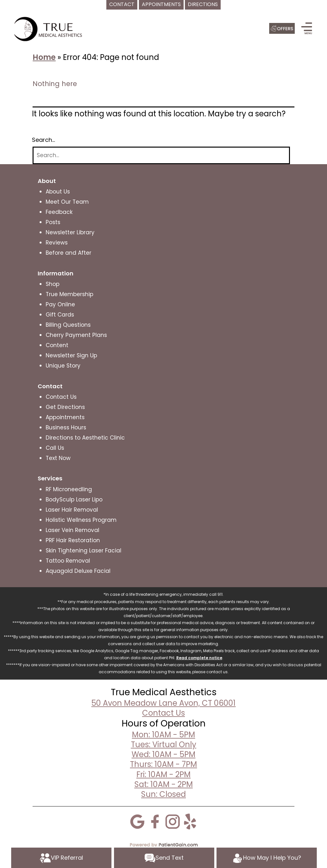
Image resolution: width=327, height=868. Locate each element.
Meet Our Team (67, 202)
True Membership (69, 294)
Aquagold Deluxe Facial (78, 571)
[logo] (49, 29)
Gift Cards (60, 315)
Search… (43, 140)
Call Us (55, 448)
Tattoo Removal (68, 561)
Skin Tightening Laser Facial (84, 551)
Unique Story (63, 366)
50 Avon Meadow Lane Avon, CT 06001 (163, 703)
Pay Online (60, 304)
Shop (53, 284)
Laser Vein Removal (72, 530)
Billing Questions (68, 325)
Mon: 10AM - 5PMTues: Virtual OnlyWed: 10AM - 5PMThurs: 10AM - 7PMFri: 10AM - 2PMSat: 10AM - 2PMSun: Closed (163, 764)
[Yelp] (190, 821)
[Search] (161, 155)
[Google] (137, 821)
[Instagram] (172, 821)
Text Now (58, 458)
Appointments (65, 417)
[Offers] (282, 28)
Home (44, 57)
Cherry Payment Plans (76, 335)
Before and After (68, 253)
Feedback (59, 212)
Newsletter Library (70, 232)
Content (57, 345)
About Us (58, 192)
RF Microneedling (69, 489)
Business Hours (66, 427)
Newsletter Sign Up (71, 355)
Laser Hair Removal (72, 510)
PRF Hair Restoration (73, 540)
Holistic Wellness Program (81, 520)
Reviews (57, 243)
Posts (53, 222)
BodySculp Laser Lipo (74, 500)
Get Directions (65, 407)
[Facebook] (155, 821)
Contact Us (61, 397)
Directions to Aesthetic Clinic (85, 438)
